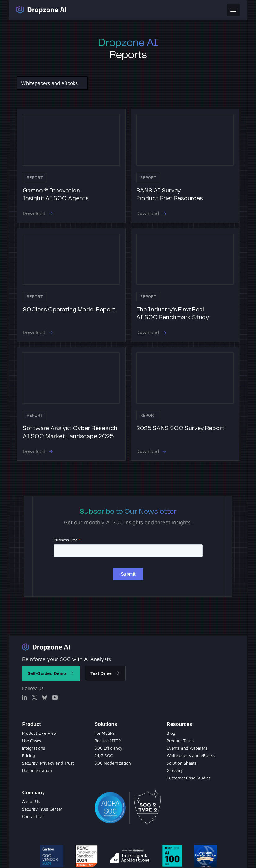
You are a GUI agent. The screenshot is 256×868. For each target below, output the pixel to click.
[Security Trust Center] (42, 809)
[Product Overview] (39, 733)
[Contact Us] (33, 816)
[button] (52, 83)
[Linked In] (25, 697)
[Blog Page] (171, 733)
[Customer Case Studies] (189, 778)
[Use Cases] (31, 741)
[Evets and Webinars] (103, 755)
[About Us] (31, 801)
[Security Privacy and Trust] (48, 763)
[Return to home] (46, 647)
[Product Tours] (108, 748)
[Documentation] (37, 770)
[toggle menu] (233, 10)
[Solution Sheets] (104, 733)
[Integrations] (34, 748)
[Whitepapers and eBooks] (113, 763)
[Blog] (108, 741)
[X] (34, 697)
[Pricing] (29, 755)
